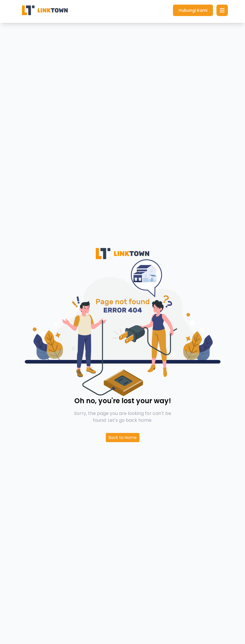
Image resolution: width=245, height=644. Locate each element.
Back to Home (123, 438)
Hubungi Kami (193, 10)
